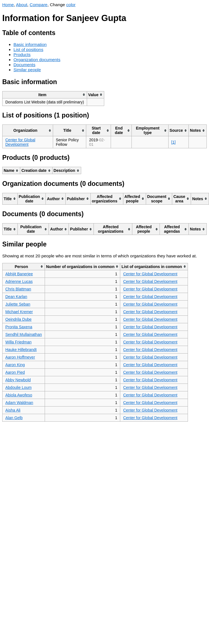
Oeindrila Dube (18, 319)
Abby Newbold (18, 380)
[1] (174, 142)
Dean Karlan (16, 297)
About (22, 5)
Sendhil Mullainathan (24, 334)
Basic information (30, 44)
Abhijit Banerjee (19, 274)
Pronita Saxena (19, 327)
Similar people (27, 70)
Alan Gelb (14, 418)
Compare (39, 5)
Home (8, 5)
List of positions (28, 49)
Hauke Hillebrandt (21, 350)
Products (22, 55)
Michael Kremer (19, 312)
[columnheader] (45, 95)
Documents (24, 65)
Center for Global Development (20, 142)
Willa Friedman (18, 342)
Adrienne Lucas (19, 281)
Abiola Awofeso (19, 395)
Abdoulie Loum (18, 387)
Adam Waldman (19, 403)
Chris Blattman (18, 289)
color (71, 5)
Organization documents (37, 60)
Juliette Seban (18, 304)
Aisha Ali (13, 410)
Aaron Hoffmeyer (20, 357)
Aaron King (15, 365)
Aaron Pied (15, 372)
